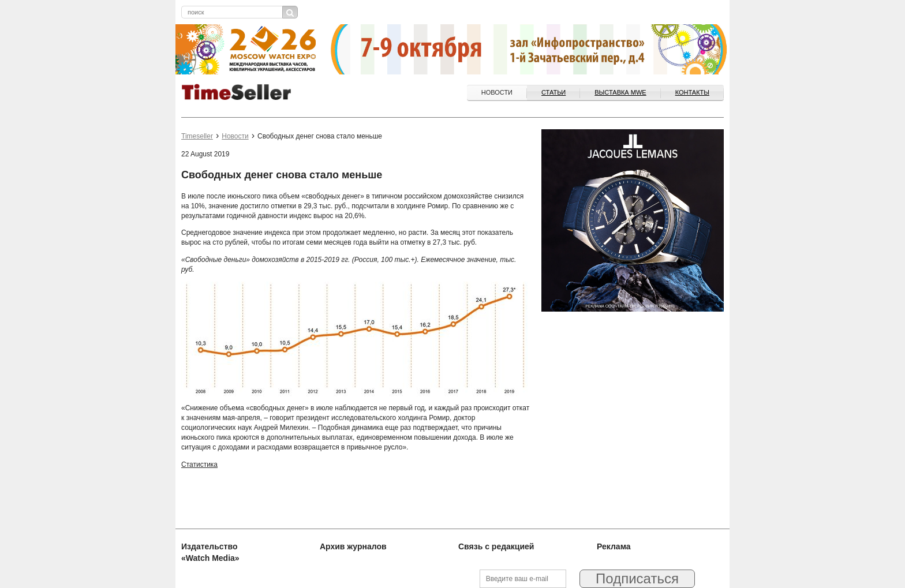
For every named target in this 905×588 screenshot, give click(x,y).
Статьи (554, 92)
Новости (497, 92)
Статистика (199, 465)
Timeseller (197, 136)
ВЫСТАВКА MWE (620, 92)
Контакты (692, 92)
